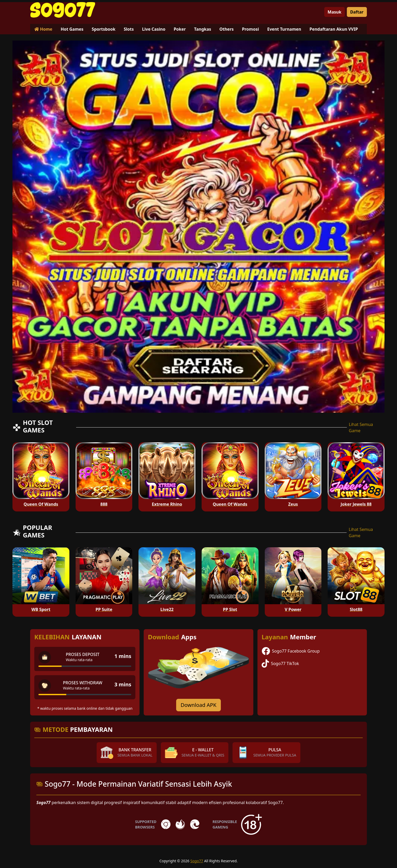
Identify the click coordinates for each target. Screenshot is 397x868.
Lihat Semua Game (361, 428)
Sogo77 (197, 861)
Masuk (335, 12)
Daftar (357, 12)
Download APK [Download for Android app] (198, 705)
